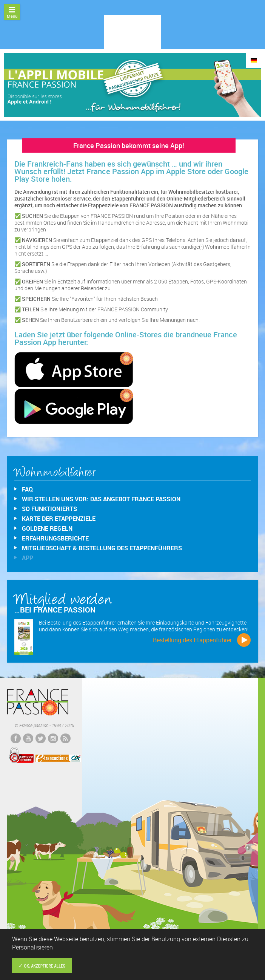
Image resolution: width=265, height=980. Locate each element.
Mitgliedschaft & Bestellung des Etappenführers (102, 548)
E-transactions (58, 758)
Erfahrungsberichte (55, 538)
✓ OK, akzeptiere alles (42, 965)
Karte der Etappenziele (59, 519)
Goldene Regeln (47, 528)
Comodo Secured (21, 755)
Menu (12, 12)
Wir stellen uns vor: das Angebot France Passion (101, 499)
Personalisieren (32, 947)
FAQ (27, 489)
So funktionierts (49, 509)
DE (254, 60)
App (28, 558)
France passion (38, 702)
